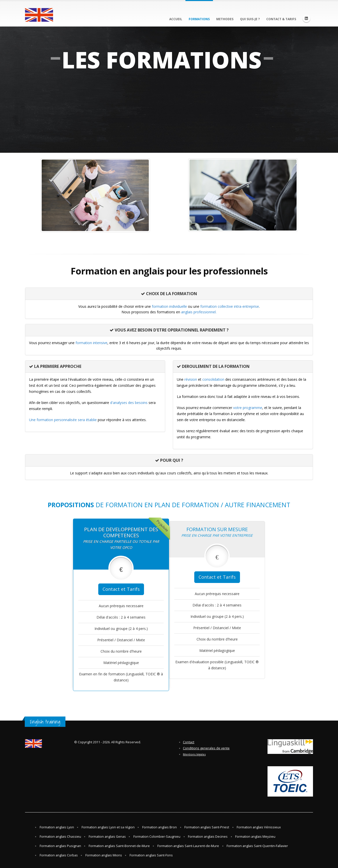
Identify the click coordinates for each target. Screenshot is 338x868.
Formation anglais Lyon (57, 827)
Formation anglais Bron (160, 827)
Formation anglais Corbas (59, 855)
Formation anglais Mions (104, 855)
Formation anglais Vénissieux (259, 827)
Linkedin (306, 18)
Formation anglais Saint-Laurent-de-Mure (188, 846)
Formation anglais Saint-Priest (207, 827)
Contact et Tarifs (121, 589)
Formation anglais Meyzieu (255, 837)
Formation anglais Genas (107, 837)
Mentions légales (194, 754)
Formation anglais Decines (208, 837)
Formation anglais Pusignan (60, 846)
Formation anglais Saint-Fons (151, 855)
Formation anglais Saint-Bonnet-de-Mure (119, 846)
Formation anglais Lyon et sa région (108, 827)
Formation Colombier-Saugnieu (157, 837)
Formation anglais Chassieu (60, 837)
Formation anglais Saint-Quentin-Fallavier (257, 846)
